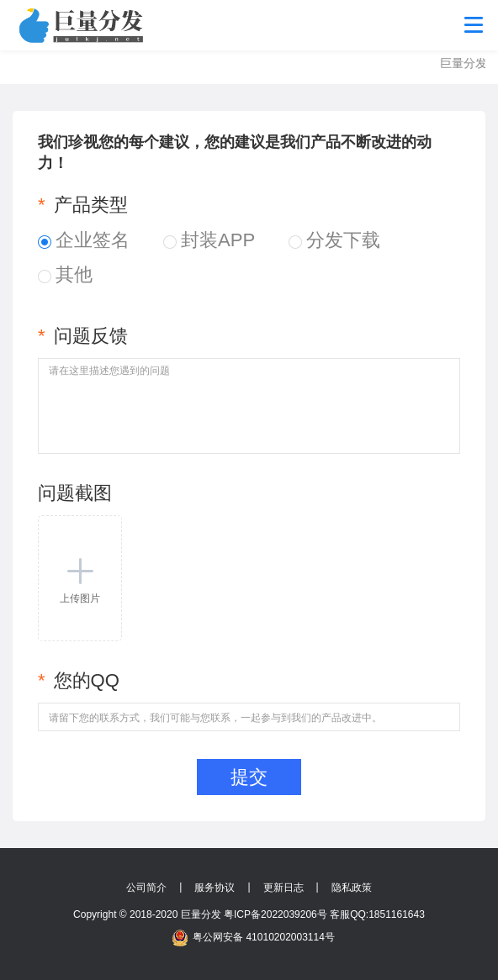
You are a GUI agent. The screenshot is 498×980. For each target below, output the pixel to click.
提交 (249, 777)
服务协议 (215, 888)
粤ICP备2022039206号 (275, 914)
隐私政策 (352, 888)
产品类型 (83, 205)
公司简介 (146, 888)
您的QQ (79, 680)
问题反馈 (83, 336)
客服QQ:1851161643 (377, 914)
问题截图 (75, 493)
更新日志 (283, 888)
